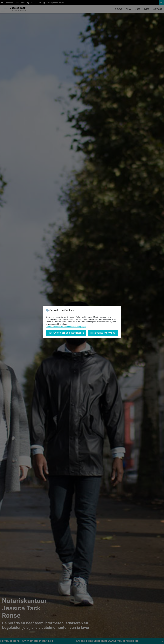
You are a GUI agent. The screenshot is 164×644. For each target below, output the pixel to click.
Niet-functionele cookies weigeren (66, 333)
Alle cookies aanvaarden (103, 333)
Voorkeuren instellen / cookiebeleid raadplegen (66, 327)
